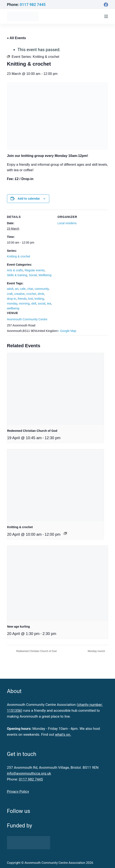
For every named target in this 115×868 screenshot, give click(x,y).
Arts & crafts (15, 270)
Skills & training (17, 275)
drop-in (12, 299)
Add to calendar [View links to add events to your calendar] (29, 199)
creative (20, 294)
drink (41, 294)
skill (34, 303)
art (17, 289)
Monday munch (97, 651)
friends (22, 299)
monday (12, 303)
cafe (23, 289)
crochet (31, 294)
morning (24, 303)
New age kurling (18, 627)
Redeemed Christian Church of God (32, 431)
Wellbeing (45, 275)
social (42, 303)
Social (33, 275)
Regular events (35, 270)
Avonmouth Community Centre (27, 319)
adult (10, 289)
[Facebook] (106, 5)
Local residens (67, 223)
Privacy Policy (18, 791)
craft (10, 294)
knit (31, 299)
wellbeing (13, 308)
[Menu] (106, 16)
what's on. (63, 734)
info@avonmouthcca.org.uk (29, 773)
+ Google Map (67, 331)
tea (49, 303)
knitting (39, 299)
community (42, 289)
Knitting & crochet (19, 256)
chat (30, 289)
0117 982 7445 (33, 5)
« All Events (16, 38)
